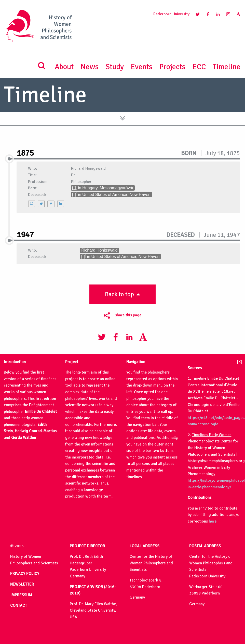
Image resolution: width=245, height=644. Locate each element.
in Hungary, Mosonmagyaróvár (103, 188)
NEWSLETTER (22, 584)
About (64, 67)
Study (115, 67)
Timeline (227, 67)
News (90, 67)
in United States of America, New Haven (111, 195)
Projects (172, 67)
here (213, 521)
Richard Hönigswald (99, 250)
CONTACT (19, 605)
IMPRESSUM (21, 595)
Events (141, 67)
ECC (199, 67)
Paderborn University (171, 14)
